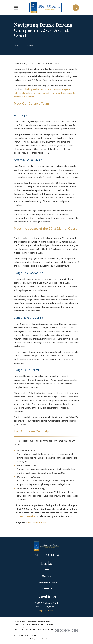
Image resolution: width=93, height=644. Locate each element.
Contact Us (47, 589)
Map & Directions (46, 610)
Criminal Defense (34, 523)
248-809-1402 (46, 555)
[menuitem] (18, 639)
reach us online (28, 516)
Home (46, 570)
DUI (45, 523)
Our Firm (47, 576)
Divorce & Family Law (47, 582)
